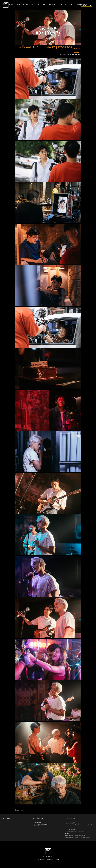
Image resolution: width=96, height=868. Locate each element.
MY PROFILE (38, 823)
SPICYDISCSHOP (66, 5)
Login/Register (87, 5)
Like (60, 54)
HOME (11, 5)
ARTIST (52, 5)
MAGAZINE (41, 5)
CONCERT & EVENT (25, 5)
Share (68, 54)
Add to (78, 54)
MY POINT (37, 826)
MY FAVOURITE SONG (40, 824)
